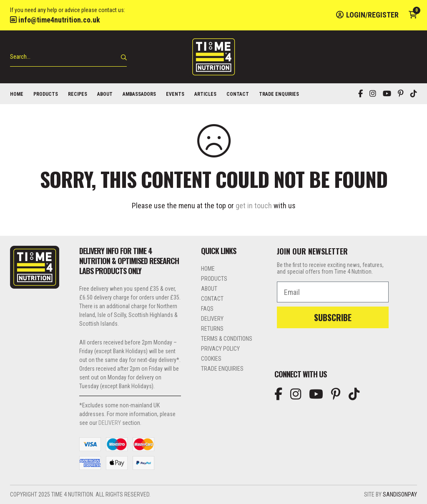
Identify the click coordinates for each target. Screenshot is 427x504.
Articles (205, 94)
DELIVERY (110, 423)
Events (175, 94)
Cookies (211, 359)
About (105, 94)
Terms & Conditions (227, 339)
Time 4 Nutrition (213, 57)
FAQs (207, 309)
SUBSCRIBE (333, 317)
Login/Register (367, 15)
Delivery (212, 319)
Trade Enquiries (279, 94)
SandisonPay (400, 494)
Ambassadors (139, 94)
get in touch (254, 206)
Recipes (78, 94)
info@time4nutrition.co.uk (55, 20)
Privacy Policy (220, 349)
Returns (212, 329)
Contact (238, 94)
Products (46, 94)
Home (17, 94)
